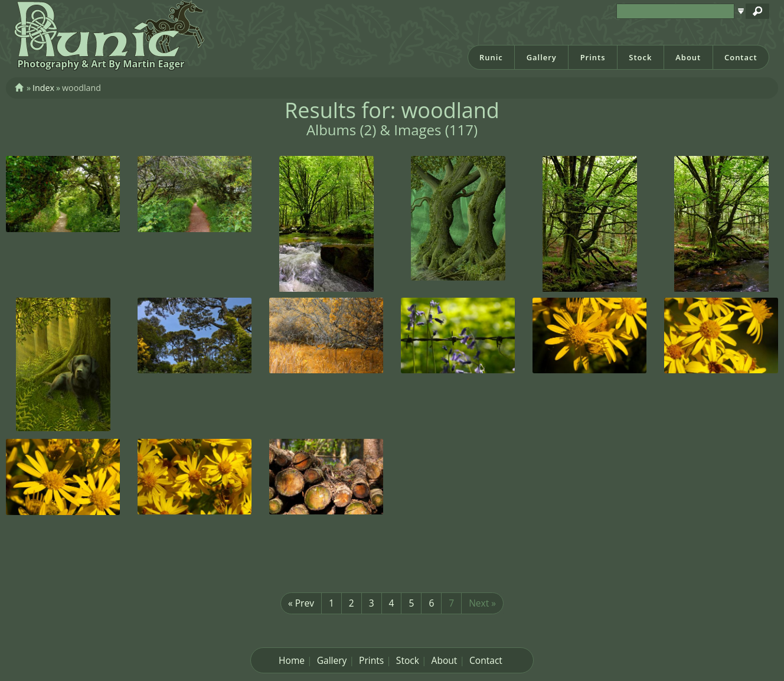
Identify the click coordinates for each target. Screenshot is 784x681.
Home (292, 660)
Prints (593, 57)
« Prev (301, 603)
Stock (640, 57)
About (688, 57)
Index (43, 88)
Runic (491, 57)
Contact (741, 57)
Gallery (542, 57)
